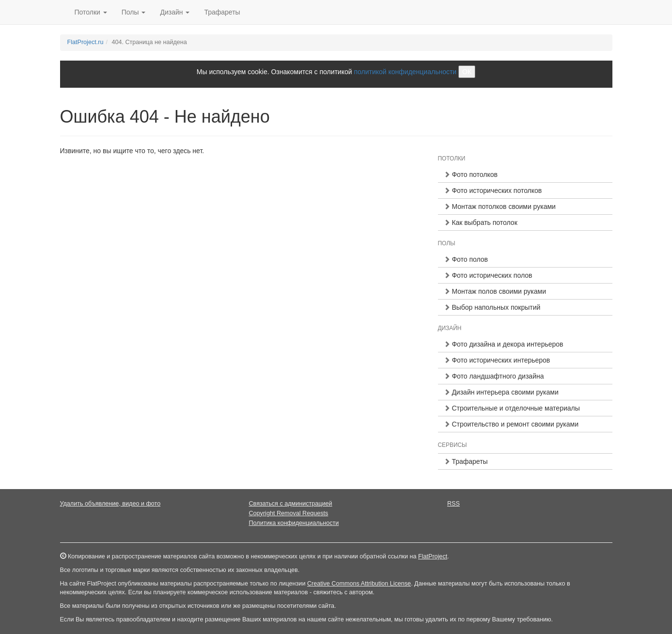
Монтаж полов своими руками (495, 291)
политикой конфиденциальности (405, 72)
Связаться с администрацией (291, 504)
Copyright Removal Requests (289, 513)
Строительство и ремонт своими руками (511, 424)
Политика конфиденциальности (294, 523)
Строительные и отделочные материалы (512, 408)
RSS (453, 504)
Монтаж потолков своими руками (500, 206)
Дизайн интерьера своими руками (501, 392)
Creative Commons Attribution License (359, 584)
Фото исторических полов (488, 275)
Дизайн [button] (175, 12)
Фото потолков (471, 174)
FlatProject (433, 556)
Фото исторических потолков (493, 190)
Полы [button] (134, 12)
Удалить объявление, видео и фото (110, 504)
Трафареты (222, 12)
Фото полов (466, 259)
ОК (467, 72)
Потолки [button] (91, 12)
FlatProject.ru (86, 42)
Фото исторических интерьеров (497, 360)
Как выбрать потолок (481, 222)
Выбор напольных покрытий (492, 307)
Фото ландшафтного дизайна (494, 376)
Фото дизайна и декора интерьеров (504, 344)
